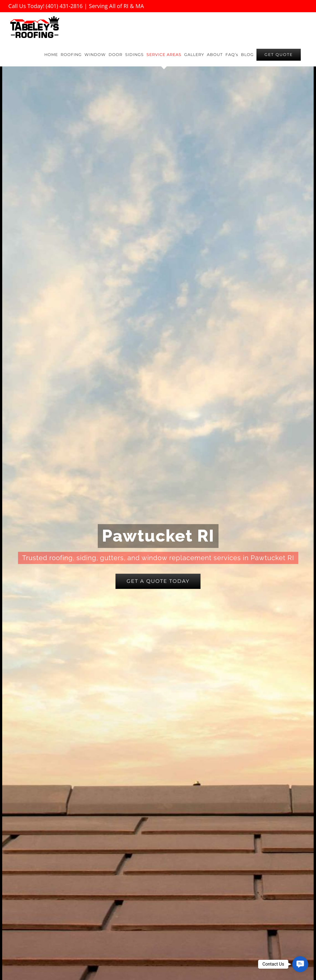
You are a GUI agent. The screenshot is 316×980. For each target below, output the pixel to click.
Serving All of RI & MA (116, 6)
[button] (300, 964)
